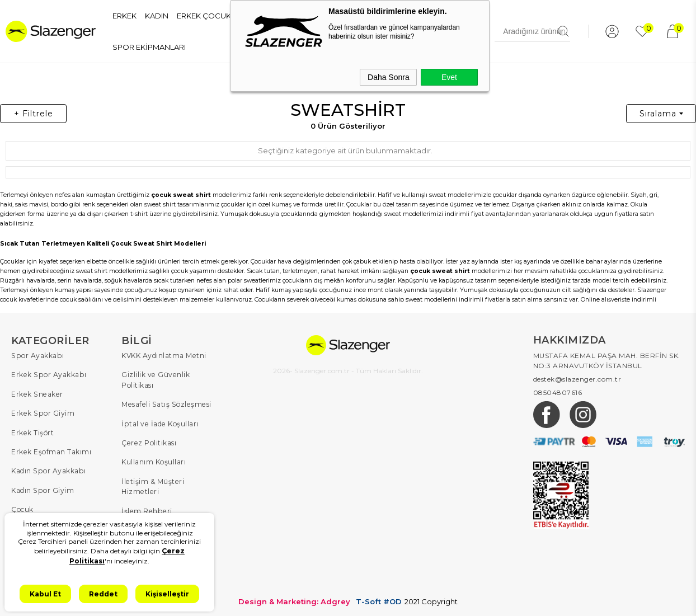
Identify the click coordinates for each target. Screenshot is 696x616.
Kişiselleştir (167, 594)
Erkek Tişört (32, 432)
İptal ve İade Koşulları (159, 423)
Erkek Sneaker (36, 394)
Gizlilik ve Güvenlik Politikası (155, 380)
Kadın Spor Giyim (42, 489)
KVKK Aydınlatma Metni (164, 356)
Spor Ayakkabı (37, 356)
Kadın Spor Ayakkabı (48, 470)
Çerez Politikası (148, 442)
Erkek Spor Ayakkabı (48, 375)
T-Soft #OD (379, 598)
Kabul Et (45, 594)
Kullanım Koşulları (154, 461)
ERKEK (124, 16)
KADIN (157, 16)
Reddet (103, 594)
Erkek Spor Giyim (42, 413)
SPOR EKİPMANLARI (149, 47)
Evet (449, 77)
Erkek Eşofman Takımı (51, 451)
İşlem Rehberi (146, 509)
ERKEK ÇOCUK (204, 16)
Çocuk (22, 508)
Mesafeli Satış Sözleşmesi (165, 404)
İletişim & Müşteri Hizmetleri (152, 485)
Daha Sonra (389, 77)
